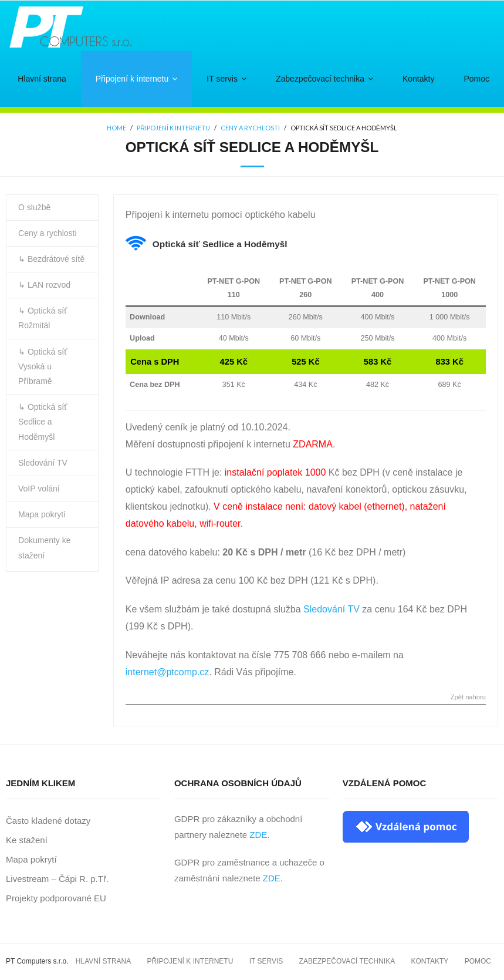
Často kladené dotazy (48, 821)
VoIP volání (39, 489)
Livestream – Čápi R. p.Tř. (57, 879)
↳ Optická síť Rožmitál (43, 318)
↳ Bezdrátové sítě (51, 259)
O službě (34, 207)
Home (116, 128)
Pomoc (478, 961)
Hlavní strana (103, 961)
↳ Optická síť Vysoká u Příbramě (43, 366)
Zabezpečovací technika (347, 961)
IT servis (266, 961)
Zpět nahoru (468, 697)
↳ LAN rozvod (44, 285)
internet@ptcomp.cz (168, 672)
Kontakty (430, 961)
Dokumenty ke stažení (44, 548)
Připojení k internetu (173, 128)
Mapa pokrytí (42, 514)
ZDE (258, 835)
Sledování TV (332, 609)
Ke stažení (27, 840)
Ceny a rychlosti (250, 128)
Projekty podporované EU (56, 898)
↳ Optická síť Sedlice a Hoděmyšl (43, 422)
